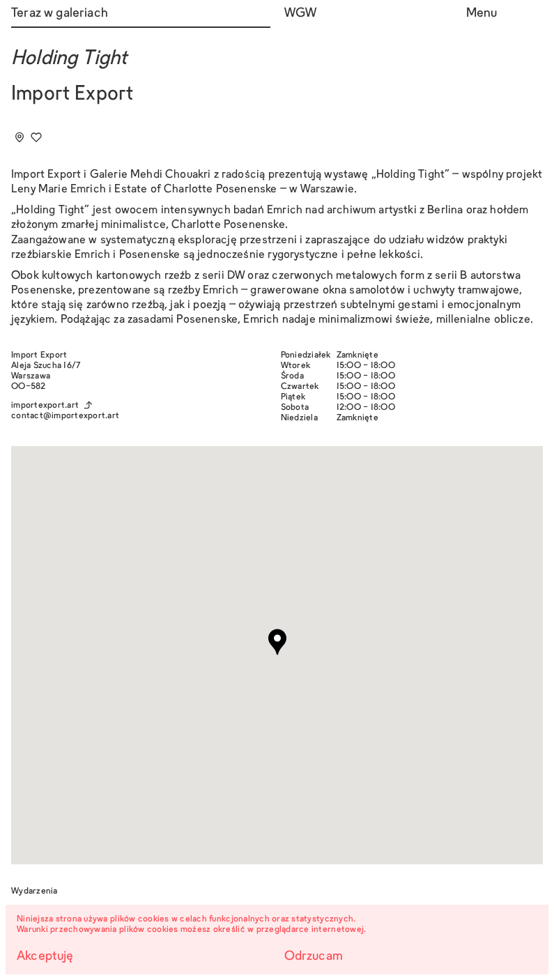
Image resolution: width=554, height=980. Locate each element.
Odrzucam (314, 957)
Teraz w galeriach (60, 14)
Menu (482, 14)
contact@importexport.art (65, 416)
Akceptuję (45, 957)
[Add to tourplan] (20, 137)
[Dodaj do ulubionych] (36, 137)
